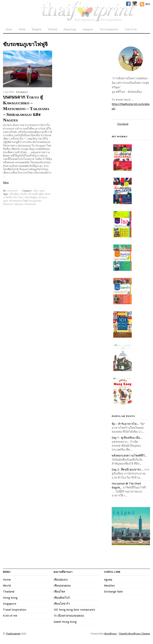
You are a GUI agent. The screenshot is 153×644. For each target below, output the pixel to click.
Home (9, 29)
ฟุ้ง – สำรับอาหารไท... (125, 424)
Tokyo (35, 191)
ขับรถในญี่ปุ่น (31, 197)
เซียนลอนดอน (62, 586)
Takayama (19, 204)
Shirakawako (30, 204)
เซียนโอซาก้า (62, 604)
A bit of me (131, 29)
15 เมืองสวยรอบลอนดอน (69, 616)
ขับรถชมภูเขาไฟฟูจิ (19, 201)
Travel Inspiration (109, 29)
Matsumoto (8, 204)
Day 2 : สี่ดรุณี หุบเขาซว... (128, 470)
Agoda (108, 580)
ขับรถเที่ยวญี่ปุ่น (36, 194)
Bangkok (37, 29)
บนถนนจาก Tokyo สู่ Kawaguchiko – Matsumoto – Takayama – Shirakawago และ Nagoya (26, 109)
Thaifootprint (13, 634)
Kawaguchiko (35, 201)
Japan (42, 191)
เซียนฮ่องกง (61, 580)
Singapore (88, 29)
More (6, 183)
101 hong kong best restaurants (74, 610)
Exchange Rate (113, 592)
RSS (148, 4)
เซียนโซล (59, 592)
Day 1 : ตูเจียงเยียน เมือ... (127, 438)
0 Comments (22, 92)
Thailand (52, 29)
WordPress (110, 634)
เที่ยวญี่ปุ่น (14, 194)
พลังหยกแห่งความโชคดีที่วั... (129, 456)
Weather (110, 586)
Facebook (123, 124)
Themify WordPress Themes (134, 634)
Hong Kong (70, 29)
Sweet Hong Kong (65, 622)
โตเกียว (24, 194)
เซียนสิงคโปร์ (62, 598)
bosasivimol (13, 191)
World (22, 29)
